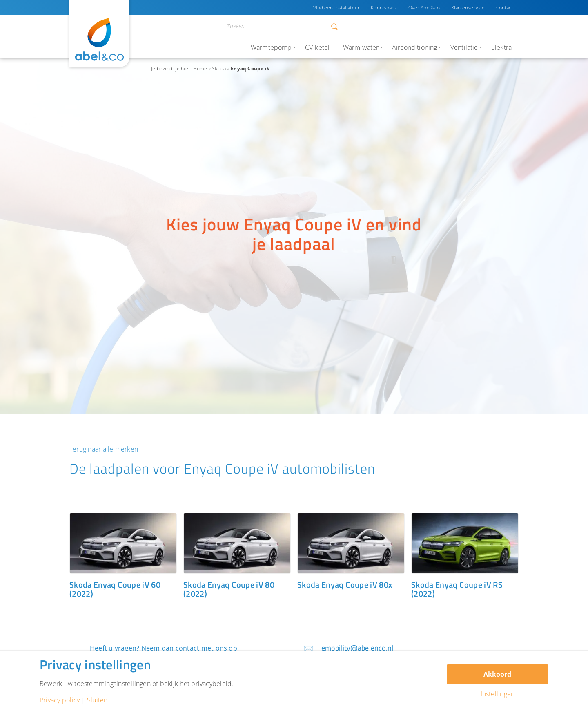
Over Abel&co (423, 8)
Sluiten (97, 700)
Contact (504, 8)
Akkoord (497, 674)
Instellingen (498, 694)
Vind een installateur (335, 8)
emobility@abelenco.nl (357, 648)
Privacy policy (60, 700)
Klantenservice (468, 8)
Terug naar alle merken (104, 449)
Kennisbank (383, 8)
